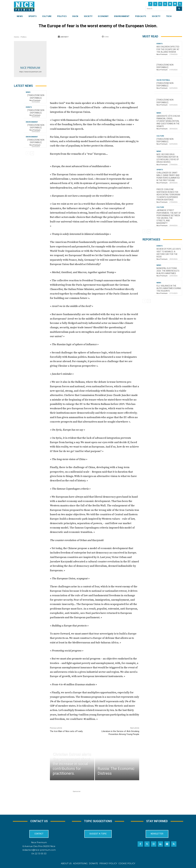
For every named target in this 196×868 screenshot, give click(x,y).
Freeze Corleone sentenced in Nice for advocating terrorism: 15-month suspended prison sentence (169, 195)
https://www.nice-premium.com (30, 72)
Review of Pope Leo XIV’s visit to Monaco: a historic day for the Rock (169, 253)
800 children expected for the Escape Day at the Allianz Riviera (168, 49)
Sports (160, 170)
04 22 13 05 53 (39, 854)
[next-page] (32, 153)
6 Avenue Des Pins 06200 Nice (39, 846)
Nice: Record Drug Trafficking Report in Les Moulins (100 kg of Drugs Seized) (168, 158)
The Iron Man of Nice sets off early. (66, 731)
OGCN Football (163, 80)
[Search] (179, 9)
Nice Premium (30, 68)
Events (29, 107)
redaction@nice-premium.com (39, 850)
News (28, 92)
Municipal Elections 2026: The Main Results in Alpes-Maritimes (168, 271)
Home (16, 37)
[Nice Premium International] (24, 6)
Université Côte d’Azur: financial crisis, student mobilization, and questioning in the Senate (168, 121)
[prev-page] (28, 153)
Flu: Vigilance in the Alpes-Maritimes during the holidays (169, 288)
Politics (24, 37)
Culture (160, 136)
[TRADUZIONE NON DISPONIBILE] (36, 141)
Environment (32, 122)
